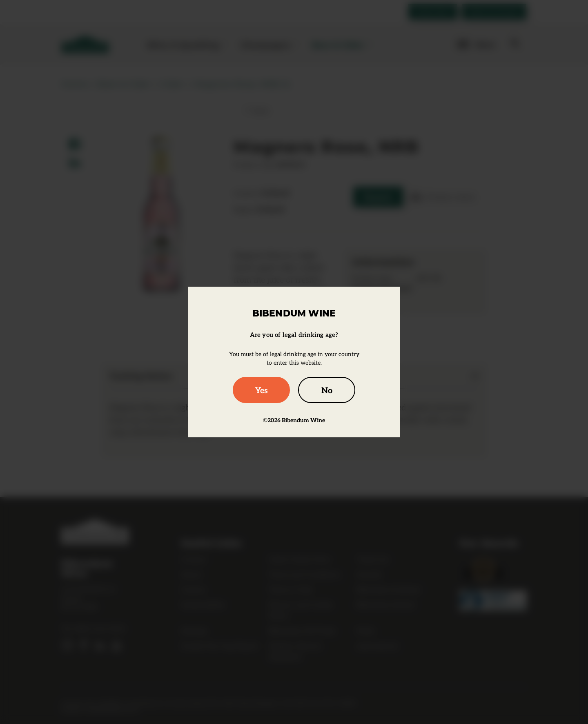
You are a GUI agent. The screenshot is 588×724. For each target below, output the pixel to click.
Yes (262, 390)
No (327, 390)
